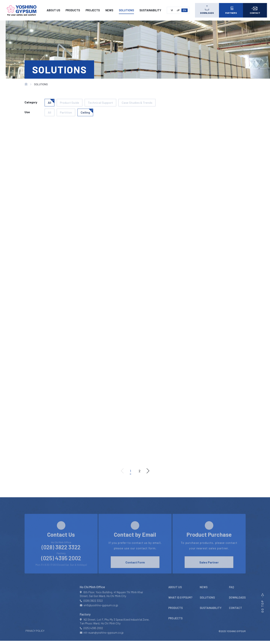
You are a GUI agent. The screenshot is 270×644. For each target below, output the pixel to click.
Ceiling (85, 112)
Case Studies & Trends (137, 103)
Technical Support (100, 103)
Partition (66, 112)
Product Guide (70, 103)
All (50, 103)
